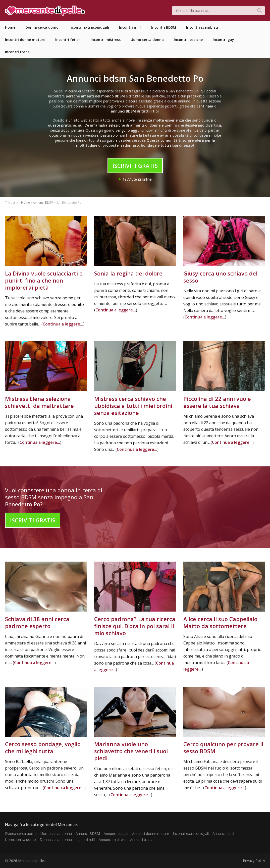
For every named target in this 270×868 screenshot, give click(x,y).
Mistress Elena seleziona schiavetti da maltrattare (39, 402)
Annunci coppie (116, 833)
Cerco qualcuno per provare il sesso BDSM (223, 747)
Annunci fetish (224, 833)
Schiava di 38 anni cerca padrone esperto (37, 622)
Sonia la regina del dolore (128, 273)
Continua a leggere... (63, 324)
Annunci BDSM (43, 203)
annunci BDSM (123, 111)
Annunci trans (141, 839)
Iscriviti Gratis (135, 166)
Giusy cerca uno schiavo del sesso (220, 277)
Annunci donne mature (151, 833)
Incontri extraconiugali (191, 833)
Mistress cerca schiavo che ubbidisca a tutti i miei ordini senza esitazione (133, 406)
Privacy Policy (254, 861)
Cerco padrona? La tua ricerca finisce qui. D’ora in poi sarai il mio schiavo (135, 626)
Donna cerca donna (56, 839)
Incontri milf (85, 839)
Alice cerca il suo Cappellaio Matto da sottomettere (220, 622)
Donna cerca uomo (21, 833)
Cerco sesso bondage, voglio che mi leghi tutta (43, 747)
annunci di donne (145, 125)
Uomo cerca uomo (20, 839)
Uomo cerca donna (56, 833)
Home (25, 203)
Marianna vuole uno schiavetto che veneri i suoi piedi (131, 751)
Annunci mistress (113, 839)
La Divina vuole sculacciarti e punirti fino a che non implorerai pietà (44, 280)
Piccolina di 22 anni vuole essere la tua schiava (217, 402)
